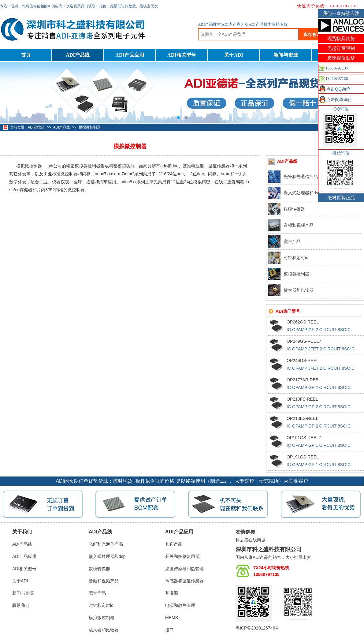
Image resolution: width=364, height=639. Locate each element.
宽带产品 (292, 241)
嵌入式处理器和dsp (302, 193)
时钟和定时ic (296, 258)
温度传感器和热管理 (184, 569)
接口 (169, 630)
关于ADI (234, 55)
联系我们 (21, 605)
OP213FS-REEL (302, 399)
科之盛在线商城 (251, 540)
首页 (26, 55)
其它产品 (174, 544)
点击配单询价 (339, 99)
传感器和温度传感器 (184, 581)
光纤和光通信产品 (301, 177)
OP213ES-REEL (303, 418)
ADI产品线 (78, 55)
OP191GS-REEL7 (304, 438)
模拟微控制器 (90, 127)
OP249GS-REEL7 (304, 341)
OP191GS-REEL (303, 457)
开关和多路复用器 (182, 556)
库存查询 (312, 35)
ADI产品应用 (130, 55)
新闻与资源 (286, 55)
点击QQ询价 (338, 89)
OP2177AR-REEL (304, 380)
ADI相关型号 (182, 55)
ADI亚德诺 (36, 127)
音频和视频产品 (299, 225)
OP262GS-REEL (303, 322)
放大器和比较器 (299, 290)
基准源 (172, 593)
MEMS (172, 618)
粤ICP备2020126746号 (257, 628)
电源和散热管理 (180, 605)
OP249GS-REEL (303, 361)
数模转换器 (294, 209)
